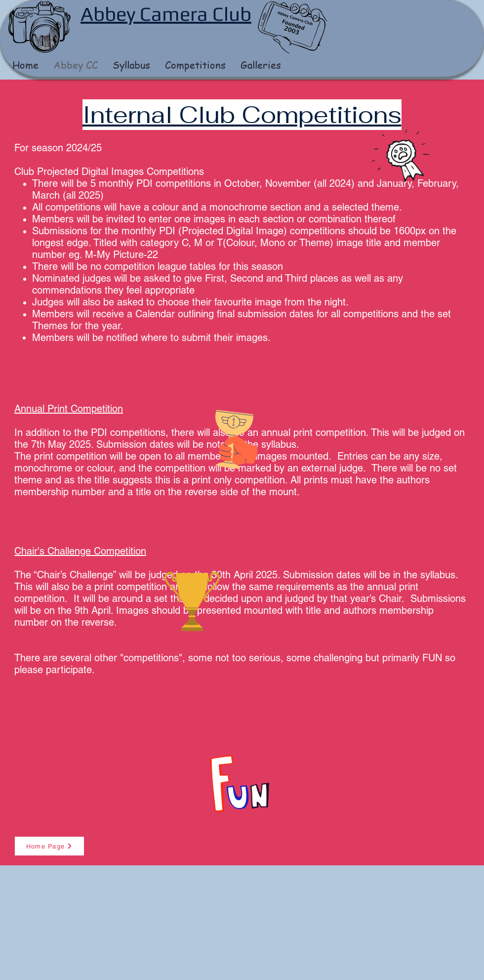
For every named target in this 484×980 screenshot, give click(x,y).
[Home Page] (49, 846)
